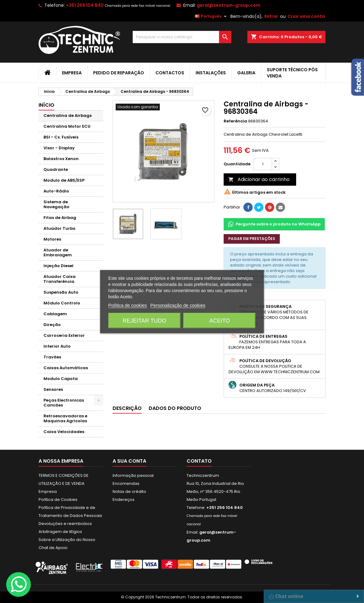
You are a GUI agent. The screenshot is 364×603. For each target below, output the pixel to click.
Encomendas (126, 483)
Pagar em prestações (252, 239)
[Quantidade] (263, 164)
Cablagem (55, 314)
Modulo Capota (61, 379)
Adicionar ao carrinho (259, 179)
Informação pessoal (133, 475)
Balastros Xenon (61, 159)
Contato (199, 461)
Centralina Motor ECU (67, 126)
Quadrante (56, 169)
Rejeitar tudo (144, 320)
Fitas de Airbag (60, 218)
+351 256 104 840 (85, 5)
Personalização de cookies (178, 305)
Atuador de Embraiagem (58, 252)
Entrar (271, 16)
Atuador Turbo (60, 228)
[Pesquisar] (182, 37)
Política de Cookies (58, 500)
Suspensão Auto (61, 292)
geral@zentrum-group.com (229, 5)
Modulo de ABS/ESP (64, 180)
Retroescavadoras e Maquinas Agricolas (65, 418)
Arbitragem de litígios (60, 532)
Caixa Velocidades (64, 432)
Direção (52, 325)
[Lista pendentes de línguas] (211, 16)
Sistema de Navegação (56, 204)
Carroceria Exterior (64, 335)
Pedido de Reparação (119, 73)
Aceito (220, 320)
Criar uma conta (306, 16)
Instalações (211, 73)
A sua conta (129, 461)
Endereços (124, 500)
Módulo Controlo (62, 303)
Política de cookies (128, 305)
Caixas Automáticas (66, 368)
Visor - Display (59, 148)
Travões (52, 357)
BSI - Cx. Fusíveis (61, 137)
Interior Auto (57, 346)
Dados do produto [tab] (175, 408)
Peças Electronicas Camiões (64, 403)
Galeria (246, 73)
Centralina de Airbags (68, 116)
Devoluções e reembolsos (65, 524)
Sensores (53, 389)
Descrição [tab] (127, 408)
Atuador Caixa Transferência (60, 279)
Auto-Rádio (56, 191)
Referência (235, 121)
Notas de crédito (129, 491)
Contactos (170, 73)
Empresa (72, 73)
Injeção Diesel (58, 266)
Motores (52, 239)
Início (46, 105)
